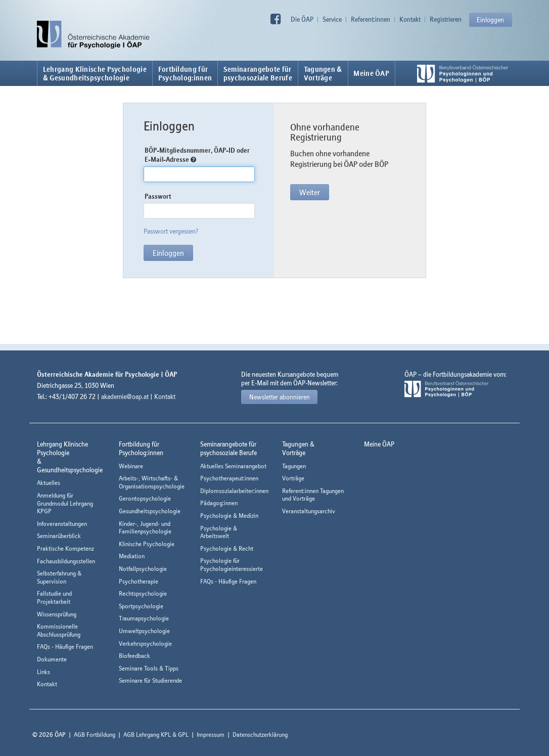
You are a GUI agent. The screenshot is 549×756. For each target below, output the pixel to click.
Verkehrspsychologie (145, 643)
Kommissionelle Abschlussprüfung (59, 630)
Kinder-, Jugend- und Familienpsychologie (145, 528)
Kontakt (410, 19)
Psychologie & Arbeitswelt (219, 532)
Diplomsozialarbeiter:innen (234, 491)
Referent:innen (371, 19)
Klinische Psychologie (147, 544)
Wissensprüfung (57, 614)
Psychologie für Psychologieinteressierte (232, 565)
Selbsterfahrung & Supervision (59, 577)
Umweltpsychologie (144, 631)
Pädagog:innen (219, 503)
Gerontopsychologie (145, 498)
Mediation (132, 556)
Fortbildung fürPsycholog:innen (185, 73)
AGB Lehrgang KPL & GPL (156, 735)
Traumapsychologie (144, 618)
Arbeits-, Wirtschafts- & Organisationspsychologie (152, 482)
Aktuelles (49, 483)
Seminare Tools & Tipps (149, 668)
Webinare (131, 466)
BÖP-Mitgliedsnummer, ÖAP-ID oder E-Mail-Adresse (197, 155)
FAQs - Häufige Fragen (65, 647)
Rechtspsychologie (143, 593)
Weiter (310, 192)
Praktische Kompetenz (65, 548)
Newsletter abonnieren (280, 397)
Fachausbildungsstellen (66, 561)
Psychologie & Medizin (229, 516)
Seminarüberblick (59, 536)
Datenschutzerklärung (260, 735)
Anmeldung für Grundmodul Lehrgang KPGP (65, 503)
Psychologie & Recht (227, 548)
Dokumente (52, 659)
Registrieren (446, 19)
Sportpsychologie (141, 606)
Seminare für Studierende (150, 680)
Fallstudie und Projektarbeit (54, 597)
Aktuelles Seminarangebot (233, 466)
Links (43, 672)
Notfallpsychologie (143, 569)
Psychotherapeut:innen (229, 478)
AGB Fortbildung (95, 735)
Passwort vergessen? (171, 231)
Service (332, 19)
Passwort (158, 196)
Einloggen (490, 20)
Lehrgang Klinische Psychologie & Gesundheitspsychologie (95, 73)
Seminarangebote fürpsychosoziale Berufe (258, 73)
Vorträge (293, 478)
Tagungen (294, 466)
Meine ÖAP (371, 73)
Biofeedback (134, 656)
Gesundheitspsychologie (150, 511)
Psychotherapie (139, 581)
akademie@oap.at (125, 396)
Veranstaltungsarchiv (309, 511)
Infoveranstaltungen (62, 524)
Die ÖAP (302, 19)
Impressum (211, 735)
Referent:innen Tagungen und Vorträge (313, 495)
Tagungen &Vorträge (323, 73)
